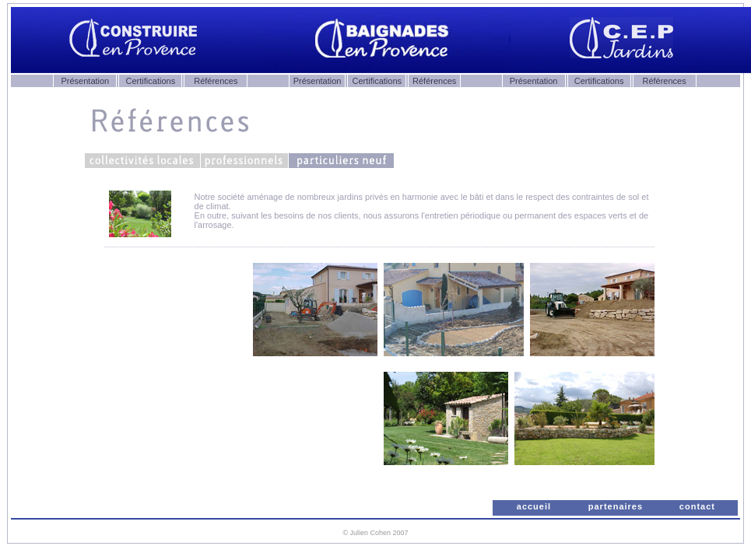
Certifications (151, 81)
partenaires (616, 506)
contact (697, 506)
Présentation (85, 81)
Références (216, 81)
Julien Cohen (371, 533)
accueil (534, 506)
